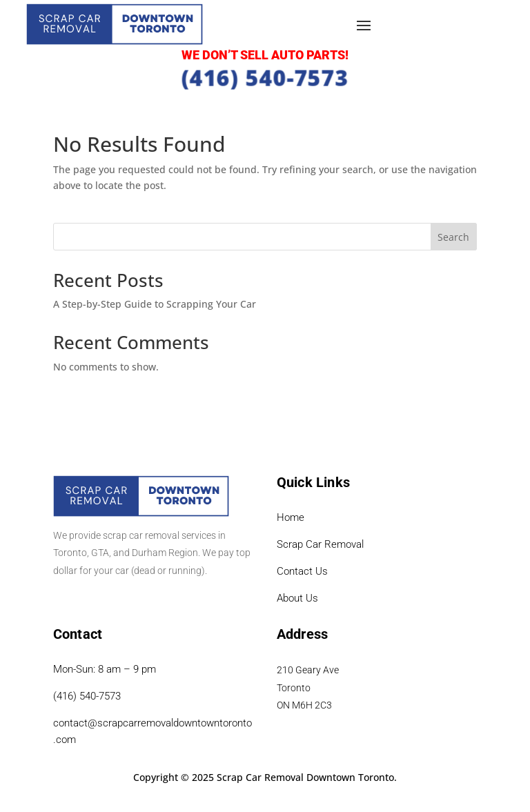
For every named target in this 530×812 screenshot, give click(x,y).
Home (291, 517)
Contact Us (302, 571)
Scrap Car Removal (320, 544)
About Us (297, 598)
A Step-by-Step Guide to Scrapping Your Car (155, 304)
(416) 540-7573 (265, 77)
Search (453, 237)
